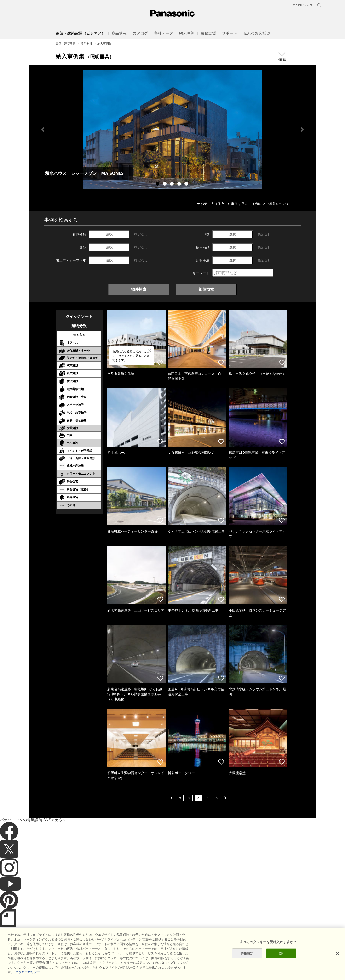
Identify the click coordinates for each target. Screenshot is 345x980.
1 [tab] (158, 184)
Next (302, 130)
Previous (43, 130)
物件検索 (139, 289)
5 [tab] (187, 184)
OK (281, 960)
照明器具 (86, 43)
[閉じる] (337, 960)
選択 (109, 234)
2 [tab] (165, 184)
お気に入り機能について (271, 204)
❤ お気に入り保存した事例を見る (222, 204)
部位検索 (206, 289)
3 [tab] (172, 184)
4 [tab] (180, 184)
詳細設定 (247, 960)
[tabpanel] (172, 129)
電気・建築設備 (66, 43)
